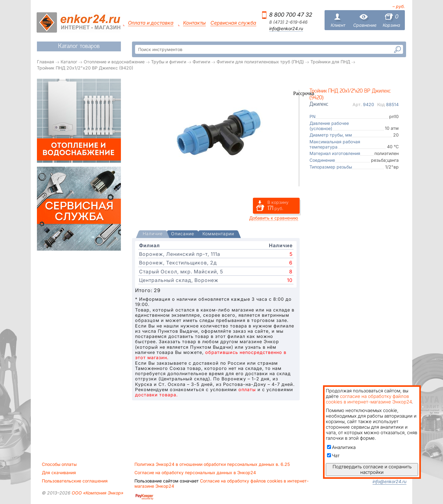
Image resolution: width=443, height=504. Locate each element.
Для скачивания (59, 473)
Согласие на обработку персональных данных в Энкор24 (195, 473)
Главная (46, 62)
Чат (333, 456)
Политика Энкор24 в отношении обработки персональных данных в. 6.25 (212, 464)
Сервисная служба (233, 23)
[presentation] (153, 234)
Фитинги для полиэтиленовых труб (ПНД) (260, 62)
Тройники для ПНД (330, 62)
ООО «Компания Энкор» (97, 493)
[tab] (153, 234)
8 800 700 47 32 (291, 15)
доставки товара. (156, 395)
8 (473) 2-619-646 (288, 22)
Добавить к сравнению (274, 218)
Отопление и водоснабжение (114, 62)
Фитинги (201, 62)
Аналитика (341, 447)
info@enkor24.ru (286, 29)
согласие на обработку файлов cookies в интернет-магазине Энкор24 (369, 399)
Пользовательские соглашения (75, 481)
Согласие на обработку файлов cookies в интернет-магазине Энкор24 (221, 483)
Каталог (69, 62)
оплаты (247, 389)
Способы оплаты (59, 464)
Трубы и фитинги (169, 62)
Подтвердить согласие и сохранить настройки (372, 469)
